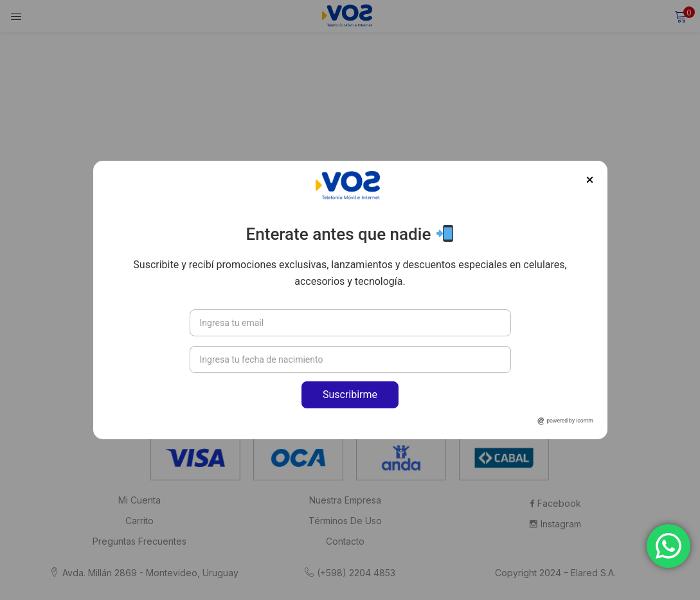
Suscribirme (350, 395)
